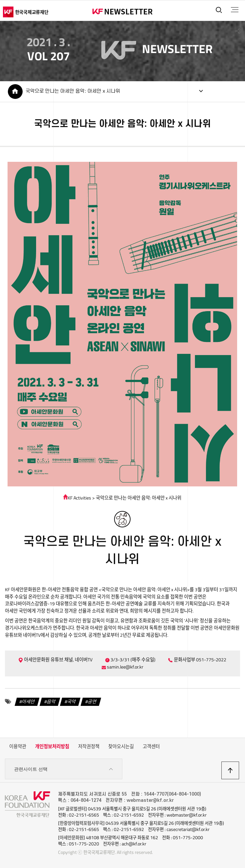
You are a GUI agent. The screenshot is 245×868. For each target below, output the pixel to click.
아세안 (28, 702)
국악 (71, 702)
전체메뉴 (235, 10)
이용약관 (18, 746)
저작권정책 (89, 746)
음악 (51, 702)
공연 (92, 702)
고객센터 (151, 746)
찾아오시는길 (121, 746)
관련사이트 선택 (64, 769)
